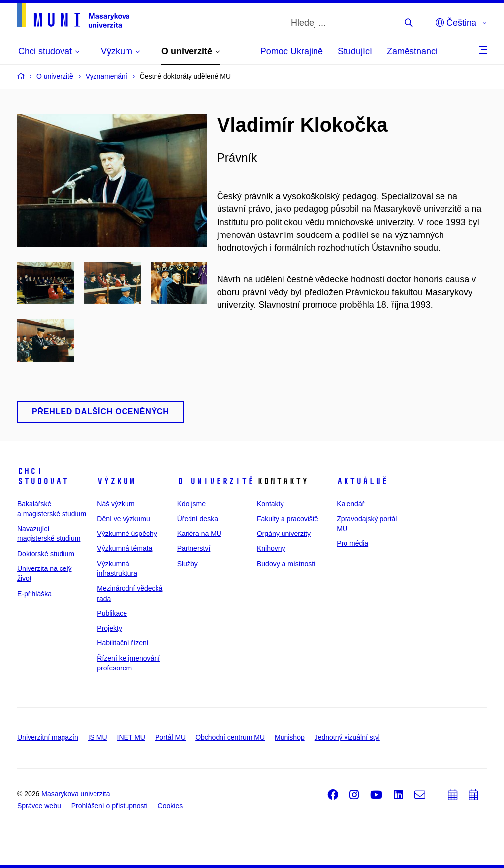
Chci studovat (43, 476)
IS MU (98, 737)
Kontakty (270, 504)
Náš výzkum (116, 504)
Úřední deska (198, 519)
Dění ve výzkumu (123, 519)
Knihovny (271, 548)
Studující (355, 51)
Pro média (352, 543)
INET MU (131, 737)
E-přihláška (34, 594)
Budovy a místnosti (286, 564)
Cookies (171, 806)
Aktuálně (362, 481)
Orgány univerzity (284, 534)
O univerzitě (216, 481)
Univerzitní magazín (48, 737)
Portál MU (170, 737)
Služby (188, 564)
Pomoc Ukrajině (292, 51)
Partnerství (194, 548)
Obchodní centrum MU (230, 737)
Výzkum (116, 481)
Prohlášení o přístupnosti (110, 806)
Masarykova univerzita (76, 794)
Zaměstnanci (412, 51)
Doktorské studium (46, 554)
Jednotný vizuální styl (347, 737)
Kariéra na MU (199, 534)
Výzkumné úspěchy (127, 534)
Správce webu (39, 806)
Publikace (112, 613)
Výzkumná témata (125, 548)
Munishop (290, 737)
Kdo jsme (191, 504)
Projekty (110, 628)
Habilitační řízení (123, 643)
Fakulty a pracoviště (288, 519)
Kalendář (350, 504)
